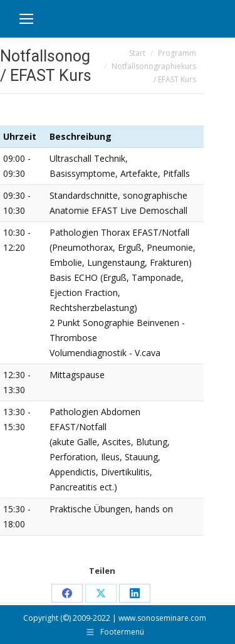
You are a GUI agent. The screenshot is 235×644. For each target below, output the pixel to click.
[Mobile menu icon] (26, 19)
